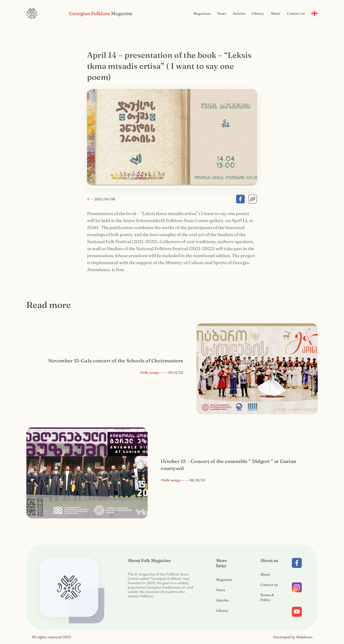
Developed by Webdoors (293, 637)
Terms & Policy (267, 597)
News (222, 13)
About (275, 13)
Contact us (296, 13)
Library (258, 13)
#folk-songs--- (151, 372)
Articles (239, 13)
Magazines (202, 13)
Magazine (224, 580)
